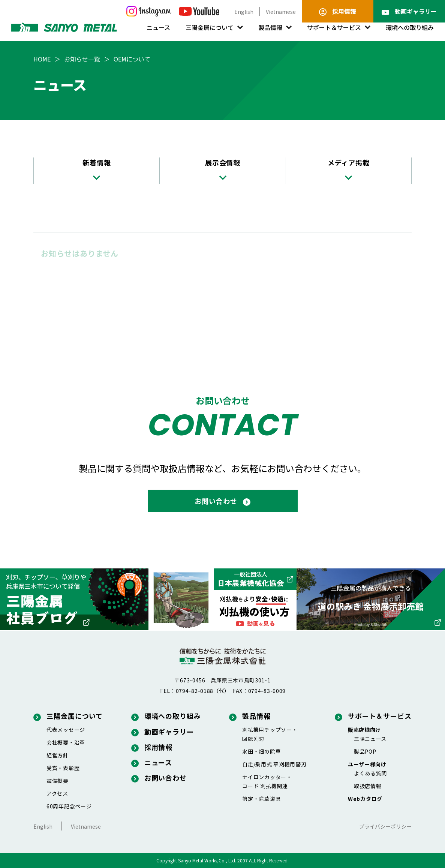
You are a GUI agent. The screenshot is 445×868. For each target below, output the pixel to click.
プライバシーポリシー (385, 826)
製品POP (365, 751)
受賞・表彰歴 (63, 768)
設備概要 (58, 781)
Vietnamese (281, 12)
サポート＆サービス (334, 27)
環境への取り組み (410, 27)
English (244, 12)
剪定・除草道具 (261, 799)
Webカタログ (365, 799)
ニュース (158, 27)
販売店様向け (364, 730)
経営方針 (58, 755)
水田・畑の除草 (261, 751)
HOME (42, 59)
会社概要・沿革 (66, 742)
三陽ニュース (370, 739)
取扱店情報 (368, 786)
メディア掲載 (349, 169)
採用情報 (152, 747)
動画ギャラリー (163, 732)
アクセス (57, 793)
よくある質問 (370, 773)
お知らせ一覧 (82, 59)
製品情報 (270, 27)
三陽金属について (210, 27)
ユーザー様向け (367, 764)
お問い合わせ (159, 778)
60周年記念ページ (69, 806)
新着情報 (97, 169)
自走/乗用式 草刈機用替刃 (274, 764)
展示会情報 (223, 169)
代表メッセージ (66, 730)
